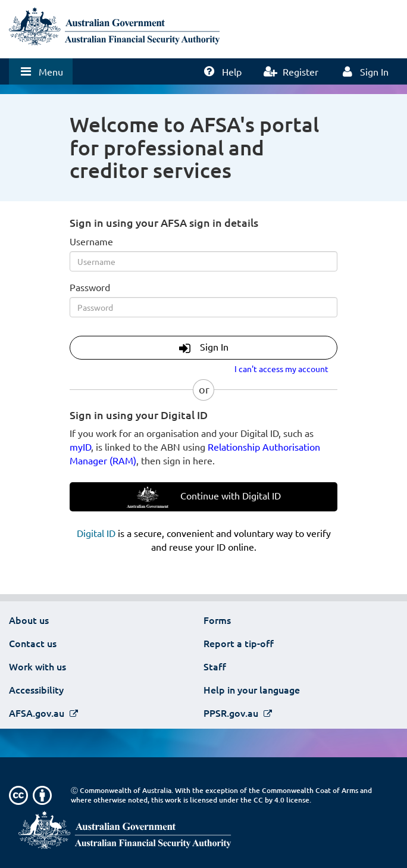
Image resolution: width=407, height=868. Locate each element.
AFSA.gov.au (38, 713)
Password (90, 287)
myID (80, 447)
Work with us (37, 666)
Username (91, 241)
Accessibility (36, 689)
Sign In (204, 348)
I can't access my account (281, 369)
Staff (215, 666)
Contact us (33, 643)
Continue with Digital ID (204, 497)
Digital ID (96, 533)
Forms (217, 620)
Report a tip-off (239, 643)
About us (29, 620)
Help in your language (252, 689)
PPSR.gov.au (232, 713)
